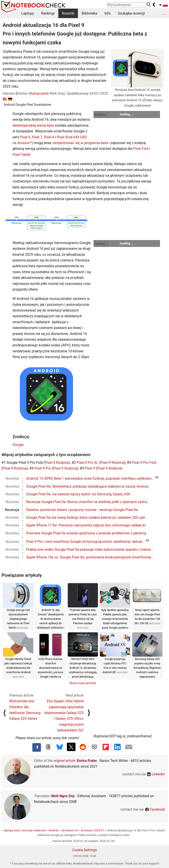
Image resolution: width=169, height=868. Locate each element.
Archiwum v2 (70, 830)
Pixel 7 (37, 137)
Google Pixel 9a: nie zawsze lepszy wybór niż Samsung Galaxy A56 (78, 494)
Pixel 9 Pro (43, 468)
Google (18, 445)
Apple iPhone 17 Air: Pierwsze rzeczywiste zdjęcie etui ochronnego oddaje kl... (87, 525)
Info (108, 13)
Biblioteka (89, 13)
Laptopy (28, 13)
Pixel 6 (25, 137)
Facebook (155, 809)
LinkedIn (156, 774)
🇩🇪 (10, 99)
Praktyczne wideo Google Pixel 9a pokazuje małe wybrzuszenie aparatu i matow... (90, 550)
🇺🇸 (5, 99)
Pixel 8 (49, 137)
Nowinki (68, 13)
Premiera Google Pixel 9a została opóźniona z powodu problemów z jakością (86, 533)
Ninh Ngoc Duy (63, 796)
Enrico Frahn (87, 761)
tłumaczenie (39, 93)
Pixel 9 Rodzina (57, 463)
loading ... (101, 115)
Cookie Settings (84, 850)
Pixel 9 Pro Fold (144, 463)
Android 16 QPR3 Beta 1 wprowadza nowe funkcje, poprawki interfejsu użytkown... (90, 478)
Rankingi (48, 13)
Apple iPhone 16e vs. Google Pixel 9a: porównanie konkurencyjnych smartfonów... (90, 557)
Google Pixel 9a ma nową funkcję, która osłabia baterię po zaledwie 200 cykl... (87, 518)
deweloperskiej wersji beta (33, 125)
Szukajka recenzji (131, 13)
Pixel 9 (62, 137)
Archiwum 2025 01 (93, 830)
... (164, 13)
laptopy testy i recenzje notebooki (25, 830)
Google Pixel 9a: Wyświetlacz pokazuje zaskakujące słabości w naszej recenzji (87, 486)
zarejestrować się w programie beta (80, 143)
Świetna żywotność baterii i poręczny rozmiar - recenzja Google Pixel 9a (82, 510)
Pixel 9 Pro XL (87, 463)
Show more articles (83, 683)
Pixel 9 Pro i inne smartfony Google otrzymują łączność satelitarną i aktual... (85, 542)
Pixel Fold (141, 149)
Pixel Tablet (22, 155)
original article (64, 761)
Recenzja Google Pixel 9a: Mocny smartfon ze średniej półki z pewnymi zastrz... (88, 502)
